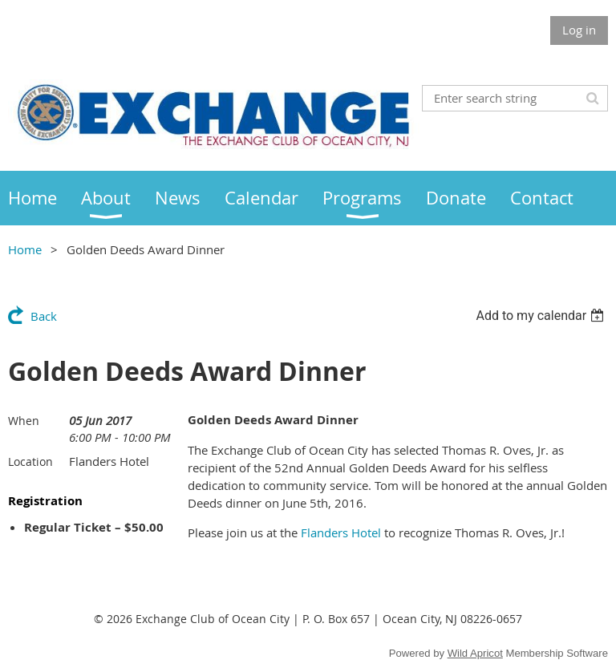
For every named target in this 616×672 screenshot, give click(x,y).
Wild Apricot (475, 653)
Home (25, 249)
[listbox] (542, 316)
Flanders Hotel (341, 532)
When (24, 421)
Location (30, 461)
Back (44, 316)
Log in (579, 30)
